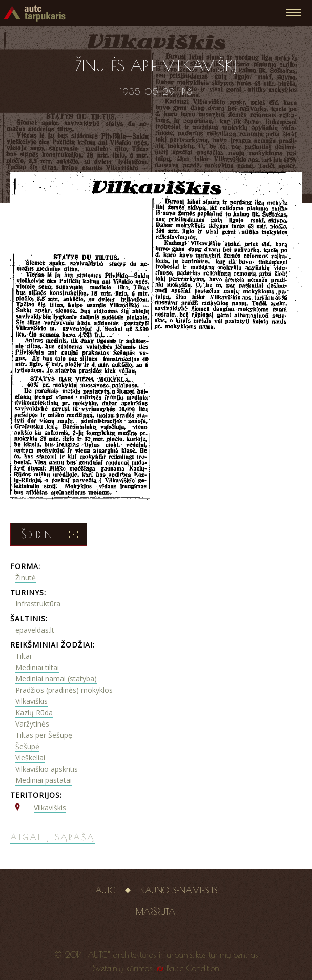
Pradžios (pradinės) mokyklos (64, 690)
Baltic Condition (193, 968)
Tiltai (23, 656)
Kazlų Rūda (34, 712)
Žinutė (26, 577)
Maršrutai (156, 912)
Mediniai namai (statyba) (56, 679)
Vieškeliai (30, 758)
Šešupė (27, 746)
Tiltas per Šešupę (44, 735)
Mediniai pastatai (44, 780)
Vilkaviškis (32, 701)
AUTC (105, 890)
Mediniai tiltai (37, 667)
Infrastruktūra (38, 604)
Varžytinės (32, 724)
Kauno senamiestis (179, 890)
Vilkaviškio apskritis (47, 769)
